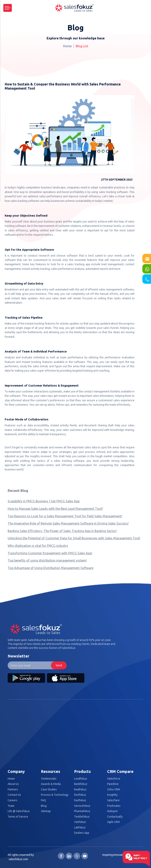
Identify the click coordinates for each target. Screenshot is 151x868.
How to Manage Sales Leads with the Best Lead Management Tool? (55, 509)
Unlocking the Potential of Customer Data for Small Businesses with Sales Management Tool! (74, 538)
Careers (12, 800)
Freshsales (114, 806)
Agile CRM (113, 822)
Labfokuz (80, 828)
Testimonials (49, 779)
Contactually (115, 817)
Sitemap (46, 811)
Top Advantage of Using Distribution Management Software (51, 568)
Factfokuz (80, 795)
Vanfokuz (80, 822)
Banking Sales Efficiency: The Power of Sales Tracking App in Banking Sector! (62, 531)
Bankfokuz (81, 784)
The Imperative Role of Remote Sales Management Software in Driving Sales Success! (68, 523)
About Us (13, 784)
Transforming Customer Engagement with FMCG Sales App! (50, 553)
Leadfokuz (81, 779)
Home (67, 46)
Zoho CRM (114, 790)
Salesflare (113, 800)
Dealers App (82, 833)
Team (11, 806)
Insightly (112, 795)
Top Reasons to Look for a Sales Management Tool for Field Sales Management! (65, 516)
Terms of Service (18, 817)
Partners (13, 790)
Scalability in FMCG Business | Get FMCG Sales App (44, 501)
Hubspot (112, 811)
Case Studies (49, 790)
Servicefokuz (82, 806)
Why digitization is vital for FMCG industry (38, 546)
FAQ (43, 800)
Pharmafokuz (82, 811)
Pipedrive (113, 784)
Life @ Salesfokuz (19, 811)
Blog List (82, 46)
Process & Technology (55, 795)
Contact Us (14, 795)
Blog (44, 806)
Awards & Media (51, 784)
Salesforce (114, 779)
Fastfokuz (80, 800)
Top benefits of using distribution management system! (47, 560)
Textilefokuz (82, 817)
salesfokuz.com (18, 859)
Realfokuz (80, 790)
